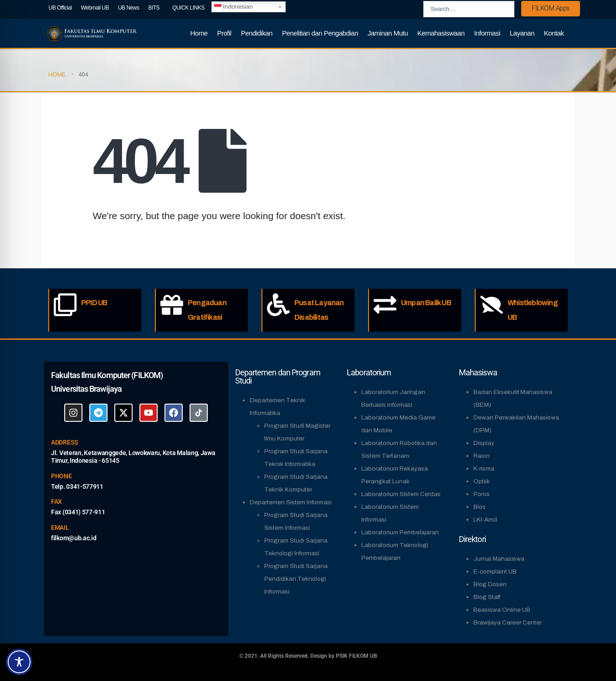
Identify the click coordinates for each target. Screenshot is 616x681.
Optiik (482, 481)
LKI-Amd (485, 520)
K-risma (484, 469)
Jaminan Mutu (388, 33)
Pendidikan (257, 33)
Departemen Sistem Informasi (291, 502)
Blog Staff (487, 597)
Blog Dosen (490, 584)
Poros (482, 494)
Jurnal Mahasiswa (499, 559)
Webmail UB (95, 8)
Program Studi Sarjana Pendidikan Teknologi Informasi (296, 579)
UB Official (60, 8)
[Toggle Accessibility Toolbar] (19, 662)
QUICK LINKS (188, 8)
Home (199, 33)
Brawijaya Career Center (508, 622)
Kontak (554, 33)
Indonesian (234, 7)
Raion (482, 456)
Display (484, 443)
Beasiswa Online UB (502, 610)
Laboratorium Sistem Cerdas (401, 494)
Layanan (522, 33)
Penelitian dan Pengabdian (320, 33)
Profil (224, 33)
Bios (480, 507)
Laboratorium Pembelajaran (400, 532)
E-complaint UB (495, 571)
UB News (129, 8)
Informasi (487, 33)
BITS (154, 8)
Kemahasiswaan (441, 33)
